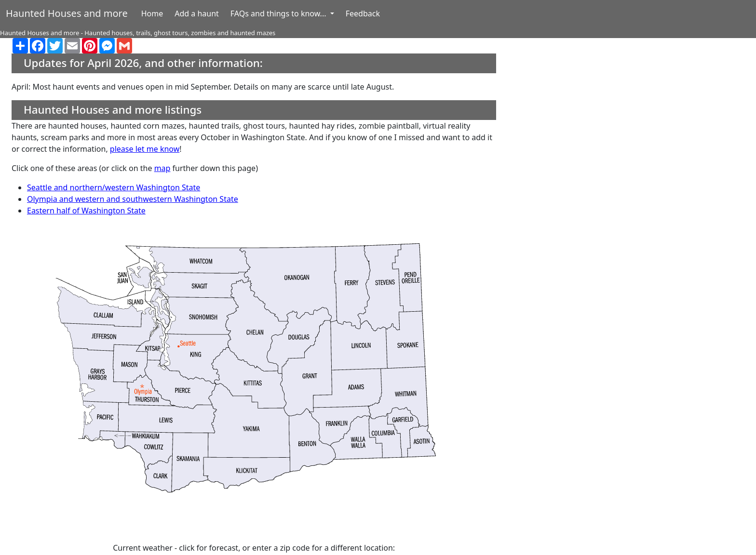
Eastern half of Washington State (86, 211)
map (162, 168)
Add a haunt (197, 13)
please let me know (145, 149)
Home (152, 13)
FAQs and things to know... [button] (279, 13)
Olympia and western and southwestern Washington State (133, 199)
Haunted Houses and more (67, 13)
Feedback (363, 13)
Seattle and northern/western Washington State (114, 187)
